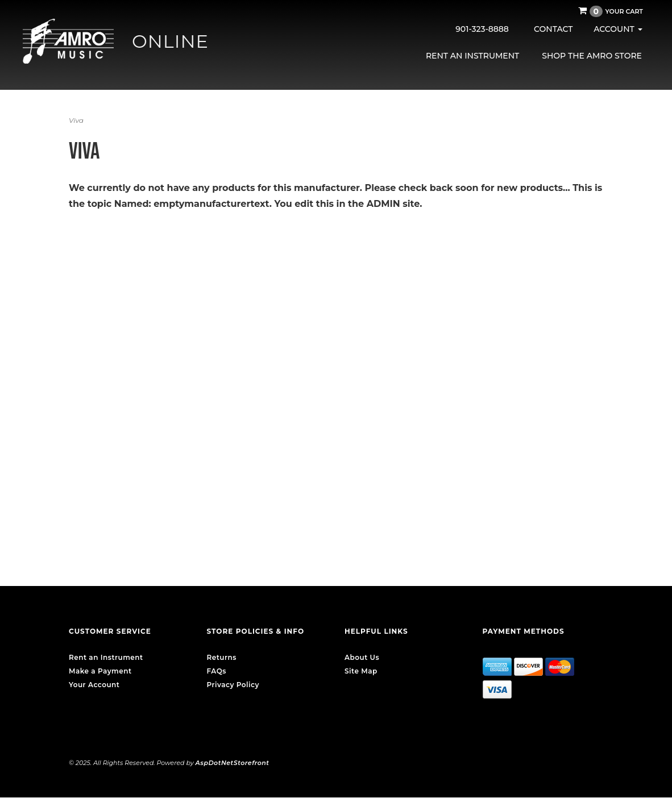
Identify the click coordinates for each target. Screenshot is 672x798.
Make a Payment (100, 671)
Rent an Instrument (472, 56)
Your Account (94, 685)
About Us (362, 657)
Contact (553, 29)
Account (618, 29)
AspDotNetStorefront (233, 763)
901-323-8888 (482, 29)
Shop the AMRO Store (592, 56)
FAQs (217, 671)
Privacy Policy (233, 685)
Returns (222, 657)
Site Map (361, 671)
